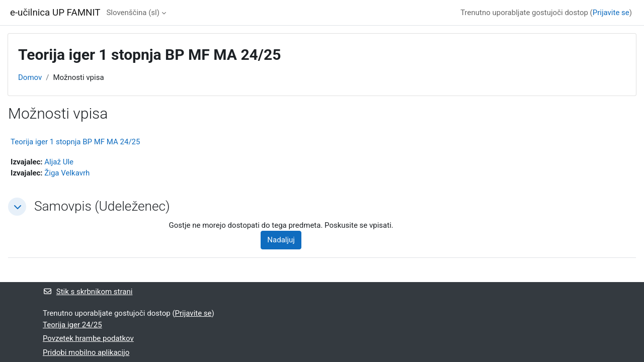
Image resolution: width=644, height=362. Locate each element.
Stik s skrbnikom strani (88, 292)
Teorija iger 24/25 (72, 325)
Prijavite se (611, 13)
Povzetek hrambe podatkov (88, 338)
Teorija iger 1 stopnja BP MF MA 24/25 (75, 142)
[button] (17, 207)
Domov (30, 77)
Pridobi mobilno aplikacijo (86, 352)
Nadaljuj (281, 240)
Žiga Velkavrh (67, 173)
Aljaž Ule (59, 162)
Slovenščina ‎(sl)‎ (133, 13)
